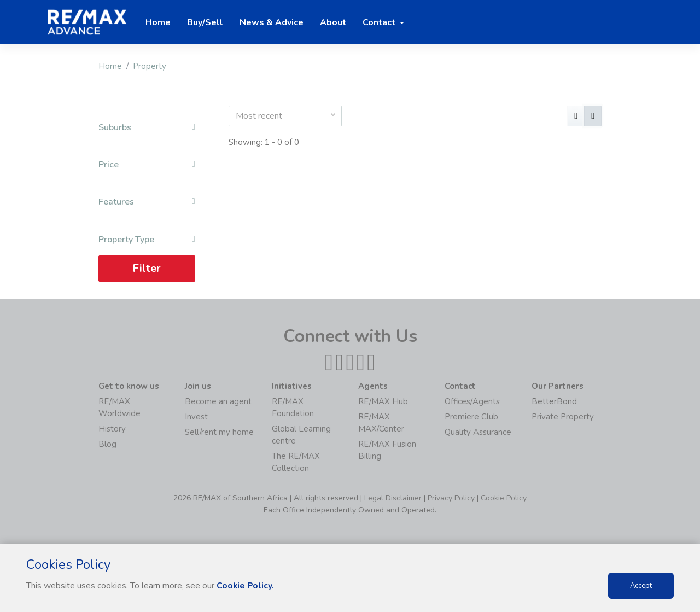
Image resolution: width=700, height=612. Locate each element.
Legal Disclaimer (393, 498)
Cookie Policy (504, 498)
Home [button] (158, 22)
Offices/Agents (472, 401)
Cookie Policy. (246, 586)
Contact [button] (380, 22)
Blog (107, 444)
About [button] (333, 22)
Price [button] (147, 165)
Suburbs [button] (147, 128)
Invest (196, 417)
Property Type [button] (147, 240)
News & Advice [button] (272, 22)
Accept (641, 586)
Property (150, 66)
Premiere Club (471, 417)
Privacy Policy (451, 498)
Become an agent (218, 401)
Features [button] (147, 202)
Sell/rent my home (219, 432)
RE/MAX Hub (383, 401)
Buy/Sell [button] (205, 22)
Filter (147, 268)
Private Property (563, 417)
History (112, 429)
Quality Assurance (478, 432)
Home (110, 66)
